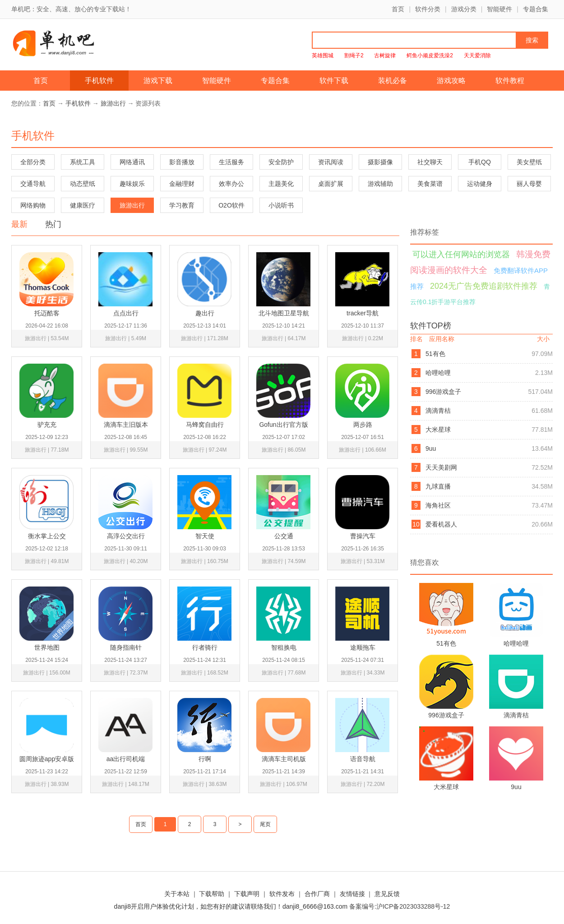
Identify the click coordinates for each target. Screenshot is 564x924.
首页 (398, 9)
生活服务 (231, 162)
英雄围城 (323, 55)
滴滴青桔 (438, 411)
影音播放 (182, 162)
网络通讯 (132, 162)
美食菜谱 (430, 184)
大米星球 (438, 430)
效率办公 (231, 184)
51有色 (435, 354)
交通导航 (33, 184)
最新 (19, 224)
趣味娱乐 (132, 184)
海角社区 (438, 505)
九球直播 (438, 486)
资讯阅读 (331, 162)
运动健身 (480, 184)
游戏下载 (158, 81)
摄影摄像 (380, 162)
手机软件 (99, 81)
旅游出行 (113, 103)
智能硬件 (499, 9)
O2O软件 (231, 205)
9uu (431, 448)
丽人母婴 (529, 184)
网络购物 (33, 205)
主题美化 (281, 184)
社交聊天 (430, 162)
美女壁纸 (529, 162)
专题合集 (536, 9)
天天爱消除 (477, 55)
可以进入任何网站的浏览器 (461, 254)
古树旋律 (385, 55)
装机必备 (393, 81)
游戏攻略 (451, 81)
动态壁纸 (83, 184)
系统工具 (83, 162)
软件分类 (428, 9)
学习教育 (182, 205)
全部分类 (33, 162)
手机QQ (480, 162)
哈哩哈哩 (438, 373)
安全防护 (281, 162)
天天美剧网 (441, 467)
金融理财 (182, 184)
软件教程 (510, 81)
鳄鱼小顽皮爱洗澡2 (430, 55)
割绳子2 (354, 55)
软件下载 (334, 81)
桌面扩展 (331, 184)
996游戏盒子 (443, 392)
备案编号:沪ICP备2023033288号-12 (400, 906)
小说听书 (281, 205)
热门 (53, 224)
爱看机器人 (441, 524)
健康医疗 (83, 205)
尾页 (265, 824)
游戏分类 (464, 9)
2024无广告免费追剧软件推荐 (484, 286)
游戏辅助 (380, 184)
